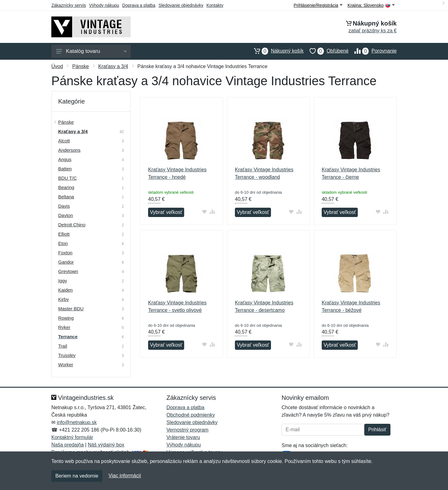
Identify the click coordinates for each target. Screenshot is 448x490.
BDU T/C (68, 178)
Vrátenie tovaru (183, 437)
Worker (66, 365)
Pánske (80, 66)
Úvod (57, 66)
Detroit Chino (72, 225)
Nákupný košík (276, 51)
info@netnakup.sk (77, 422)
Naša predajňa (68, 445)
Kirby (63, 299)
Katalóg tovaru (91, 51)
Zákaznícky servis (69, 5)
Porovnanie (373, 51)
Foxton (65, 253)
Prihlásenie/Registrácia (318, 5)
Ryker (64, 327)
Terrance (68, 337)
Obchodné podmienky (191, 415)
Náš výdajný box (106, 445)
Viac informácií (125, 476)
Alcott (64, 141)
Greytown (68, 271)
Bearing (66, 187)
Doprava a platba (139, 5)
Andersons (69, 150)
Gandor (66, 262)
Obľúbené (326, 51)
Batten (65, 169)
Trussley (67, 355)
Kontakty (215, 5)
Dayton (66, 215)
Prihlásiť (377, 430)
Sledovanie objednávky (181, 5)
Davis (64, 206)
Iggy (63, 281)
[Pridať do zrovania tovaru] (212, 212)
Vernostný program (187, 430)
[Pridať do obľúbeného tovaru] (205, 212)
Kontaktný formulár (72, 437)
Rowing (66, 318)
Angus (65, 159)
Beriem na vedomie (77, 476)
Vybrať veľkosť (166, 212)
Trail (63, 346)
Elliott (64, 234)
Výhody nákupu (104, 5)
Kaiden (65, 290)
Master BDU (71, 309)
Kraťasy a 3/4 (113, 66)
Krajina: (371, 5)
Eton (63, 243)
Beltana (66, 197)
